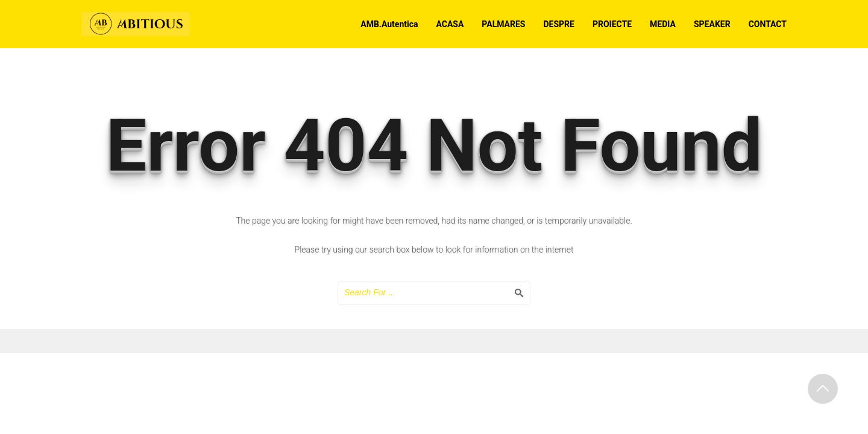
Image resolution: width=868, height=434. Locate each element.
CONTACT (768, 24)
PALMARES (503, 24)
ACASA (450, 24)
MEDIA (663, 24)
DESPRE (559, 24)
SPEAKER (712, 24)
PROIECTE (612, 24)
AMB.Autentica (389, 24)
